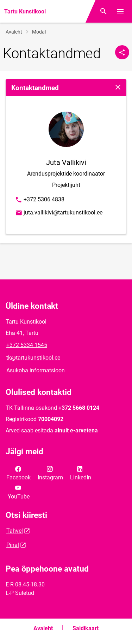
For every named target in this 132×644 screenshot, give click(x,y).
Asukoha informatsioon (36, 370)
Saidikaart (86, 628)
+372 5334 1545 (27, 345)
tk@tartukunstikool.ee (33, 358)
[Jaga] (122, 52)
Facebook (18, 473)
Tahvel (15, 531)
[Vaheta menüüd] (120, 11)
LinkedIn (81, 473)
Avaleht (14, 32)
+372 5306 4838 (40, 200)
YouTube (19, 491)
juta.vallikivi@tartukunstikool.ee (59, 213)
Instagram (50, 473)
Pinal (13, 545)
